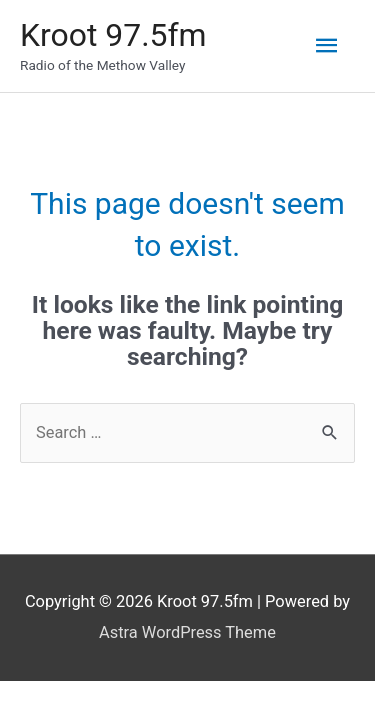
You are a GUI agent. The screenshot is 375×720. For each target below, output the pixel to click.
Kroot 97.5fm (113, 35)
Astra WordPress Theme (187, 632)
